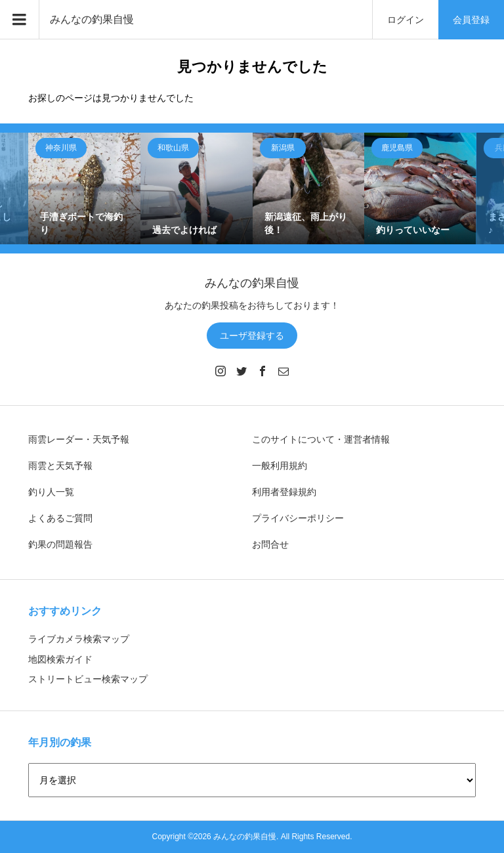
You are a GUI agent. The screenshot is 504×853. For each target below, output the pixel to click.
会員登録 (471, 20)
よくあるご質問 (60, 518)
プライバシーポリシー (298, 518)
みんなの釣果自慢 (92, 19)
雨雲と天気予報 (60, 466)
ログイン (406, 20)
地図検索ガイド (60, 659)
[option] (84, 189)
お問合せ (270, 544)
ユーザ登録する (252, 336)
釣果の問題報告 (60, 544)
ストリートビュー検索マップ (88, 679)
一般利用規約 (280, 466)
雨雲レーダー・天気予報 (79, 439)
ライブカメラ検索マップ (79, 639)
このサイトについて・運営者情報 (321, 439)
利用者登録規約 (284, 492)
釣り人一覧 (51, 492)
